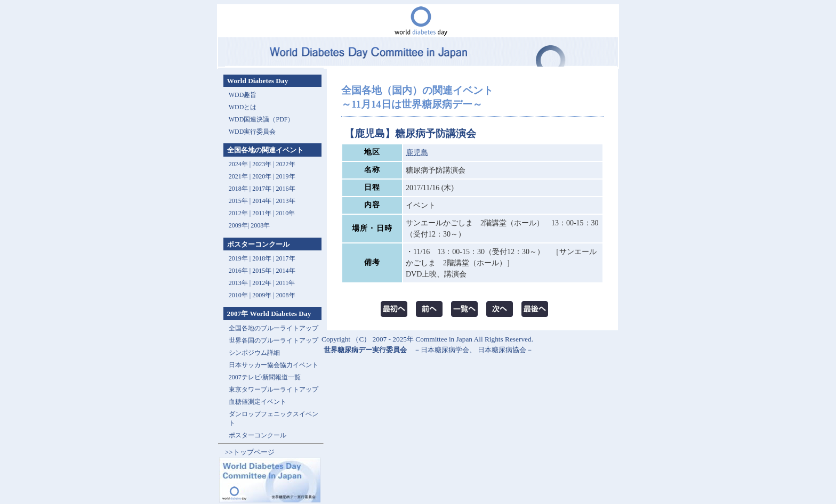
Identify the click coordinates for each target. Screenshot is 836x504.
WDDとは (243, 107)
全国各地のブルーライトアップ (274, 328)
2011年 (262, 213)
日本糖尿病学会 (445, 350)
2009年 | (264, 295)
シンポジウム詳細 (254, 353)
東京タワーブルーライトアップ (274, 389)
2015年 (238, 201)
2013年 (286, 201)
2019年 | (240, 258)
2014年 (262, 201)
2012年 (238, 213)
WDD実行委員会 (252, 132)
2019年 (286, 176)
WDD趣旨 (243, 95)
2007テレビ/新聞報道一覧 (265, 377)
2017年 (262, 189)
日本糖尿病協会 (502, 350)
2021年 (238, 176)
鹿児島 (417, 153)
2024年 (238, 164)
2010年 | (240, 295)
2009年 (238, 225)
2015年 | (264, 271)
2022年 (286, 164)
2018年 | (264, 258)
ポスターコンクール (258, 435)
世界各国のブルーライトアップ (274, 340)
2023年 (262, 164)
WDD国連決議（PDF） (262, 119)
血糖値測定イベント (258, 402)
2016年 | (240, 271)
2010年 (285, 213)
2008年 (260, 225)
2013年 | (240, 283)
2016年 (286, 189)
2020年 (262, 176)
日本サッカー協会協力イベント (274, 365)
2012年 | (264, 283)
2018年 (238, 189)
